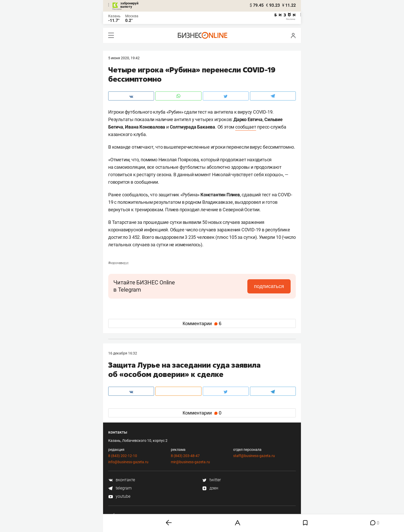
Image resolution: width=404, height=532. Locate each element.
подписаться (269, 286)
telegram (120, 488)
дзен (210, 488)
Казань (114, 16)
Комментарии (202, 324)
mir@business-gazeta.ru (190, 462)
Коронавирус (118, 263)
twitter (211, 480)
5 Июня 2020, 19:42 (124, 58)
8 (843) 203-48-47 (185, 456)
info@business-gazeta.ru (128, 462)
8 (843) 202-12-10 (123, 456)
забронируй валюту (129, 5)
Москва (132, 16)
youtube (119, 496)
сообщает (246, 127)
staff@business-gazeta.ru (254, 456)
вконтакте (122, 480)
